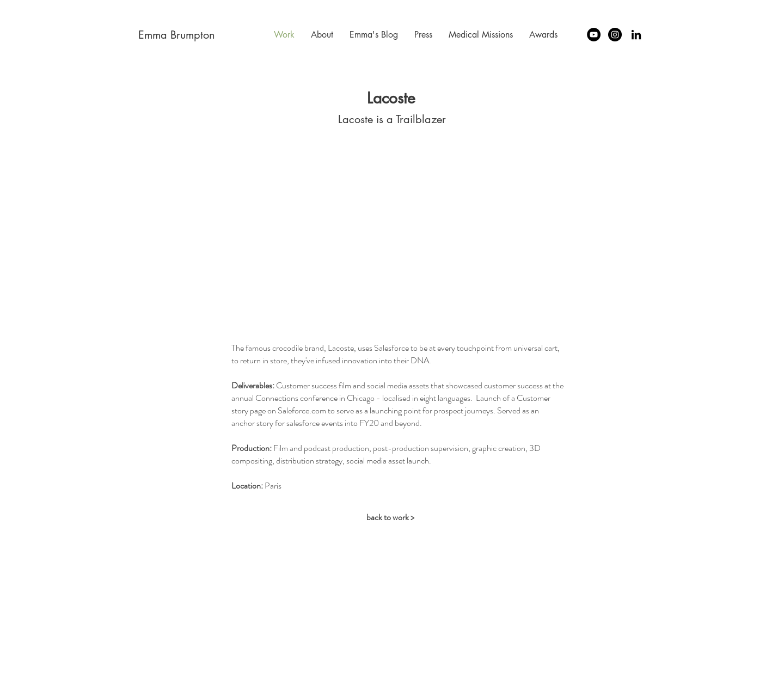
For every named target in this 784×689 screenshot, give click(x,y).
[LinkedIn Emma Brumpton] (636, 35)
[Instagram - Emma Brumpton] (615, 35)
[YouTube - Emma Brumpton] (594, 35)
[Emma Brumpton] (177, 35)
